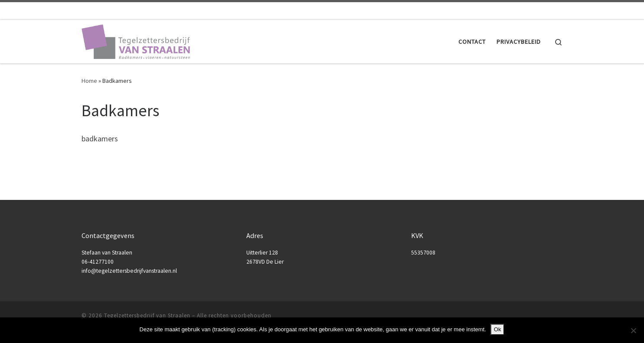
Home (89, 81)
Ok (498, 329)
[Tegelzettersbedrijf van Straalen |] (136, 40)
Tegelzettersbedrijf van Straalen (147, 315)
